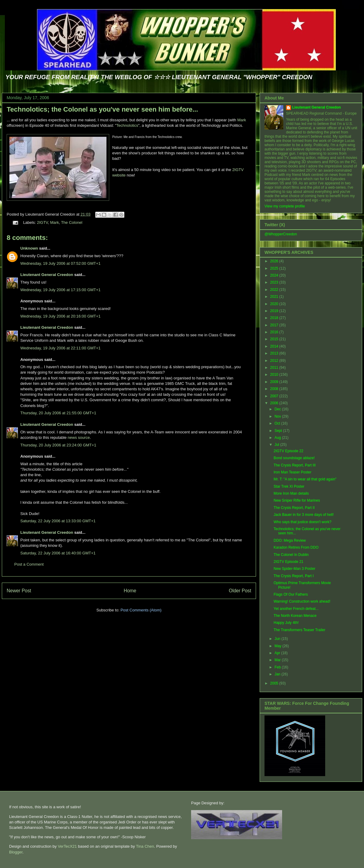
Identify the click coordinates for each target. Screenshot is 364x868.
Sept (279, 431)
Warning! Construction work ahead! (302, 601)
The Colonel (72, 222)
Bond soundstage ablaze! (294, 458)
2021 (275, 297)
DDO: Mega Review (290, 540)
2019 (275, 311)
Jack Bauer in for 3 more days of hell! (304, 515)
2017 (275, 325)
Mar (278, 660)
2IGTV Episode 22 (288, 451)
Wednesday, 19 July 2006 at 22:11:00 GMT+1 (60, 348)
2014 (275, 346)
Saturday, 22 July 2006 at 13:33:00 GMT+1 (58, 521)
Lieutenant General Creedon (47, 275)
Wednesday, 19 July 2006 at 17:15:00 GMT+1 (60, 290)
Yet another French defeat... (296, 609)
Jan (278, 674)
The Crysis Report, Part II (294, 508)
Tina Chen (145, 846)
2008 (275, 389)
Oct (278, 423)
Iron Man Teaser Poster (293, 472)
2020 (275, 304)
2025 (275, 268)
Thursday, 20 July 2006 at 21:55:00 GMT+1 (58, 413)
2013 (275, 353)
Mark (242, 120)
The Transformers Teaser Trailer (300, 630)
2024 (275, 275)
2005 (275, 683)
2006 (275, 403)
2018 (275, 318)
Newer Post (19, 591)
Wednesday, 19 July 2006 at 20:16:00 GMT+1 (60, 316)
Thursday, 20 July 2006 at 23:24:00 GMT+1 (58, 445)
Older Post (240, 591)
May (278, 646)
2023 (275, 282)
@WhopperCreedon (281, 234)
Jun (278, 639)
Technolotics (127, 125)
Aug (278, 438)
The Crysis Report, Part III (295, 465)
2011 (275, 368)
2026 (275, 261)
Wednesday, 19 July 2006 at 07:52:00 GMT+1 (60, 263)
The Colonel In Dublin (291, 555)
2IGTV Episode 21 (288, 562)
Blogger (16, 852)
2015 (275, 339)
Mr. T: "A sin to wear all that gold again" (305, 479)
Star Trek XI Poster (289, 486)
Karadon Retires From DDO (296, 547)
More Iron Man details (291, 493)
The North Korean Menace (295, 616)
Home (130, 591)
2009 (275, 382)
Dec (278, 409)
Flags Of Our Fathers (291, 594)
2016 (275, 332)
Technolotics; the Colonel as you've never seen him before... (102, 109)
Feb (278, 667)
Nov (278, 416)
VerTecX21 (67, 846)
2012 (275, 361)
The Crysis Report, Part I (294, 576)
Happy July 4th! (286, 623)
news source (79, 437)
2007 (275, 396)
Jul (277, 445)
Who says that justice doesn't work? (302, 522)
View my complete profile (285, 206)
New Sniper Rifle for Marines (297, 500)
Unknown (29, 248)
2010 (275, 375)
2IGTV (42, 222)
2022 (275, 290)
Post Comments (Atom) (141, 610)
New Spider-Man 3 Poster (294, 569)
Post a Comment (29, 564)
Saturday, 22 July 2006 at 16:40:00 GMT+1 (58, 553)
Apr (278, 653)
